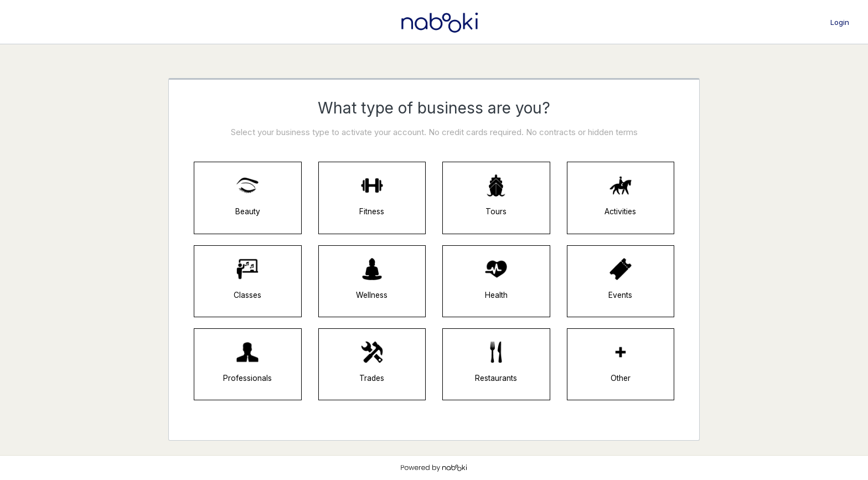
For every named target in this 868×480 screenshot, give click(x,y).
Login (840, 22)
